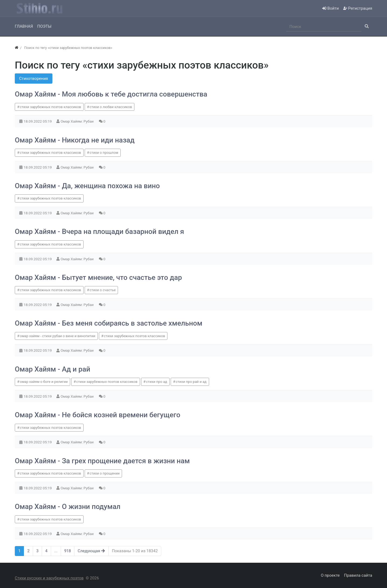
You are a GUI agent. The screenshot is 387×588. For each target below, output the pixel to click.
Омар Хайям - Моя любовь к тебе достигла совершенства (111, 94)
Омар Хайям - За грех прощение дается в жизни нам (102, 461)
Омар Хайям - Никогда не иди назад (75, 140)
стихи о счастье (103, 290)
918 (68, 551)
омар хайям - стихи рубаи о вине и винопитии (58, 336)
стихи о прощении (105, 473)
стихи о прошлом (104, 153)
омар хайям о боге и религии (44, 382)
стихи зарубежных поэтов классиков (51, 107)
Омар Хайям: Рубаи (78, 121)
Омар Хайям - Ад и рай (53, 369)
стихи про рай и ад (191, 382)
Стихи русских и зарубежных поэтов (49, 578)
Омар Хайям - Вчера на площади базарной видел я (99, 231)
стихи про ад (157, 382)
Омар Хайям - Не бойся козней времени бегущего (98, 415)
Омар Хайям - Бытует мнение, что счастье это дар (98, 277)
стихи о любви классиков (111, 107)
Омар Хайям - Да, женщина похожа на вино (87, 186)
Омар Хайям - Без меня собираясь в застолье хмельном (109, 323)
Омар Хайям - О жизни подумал (68, 507)
